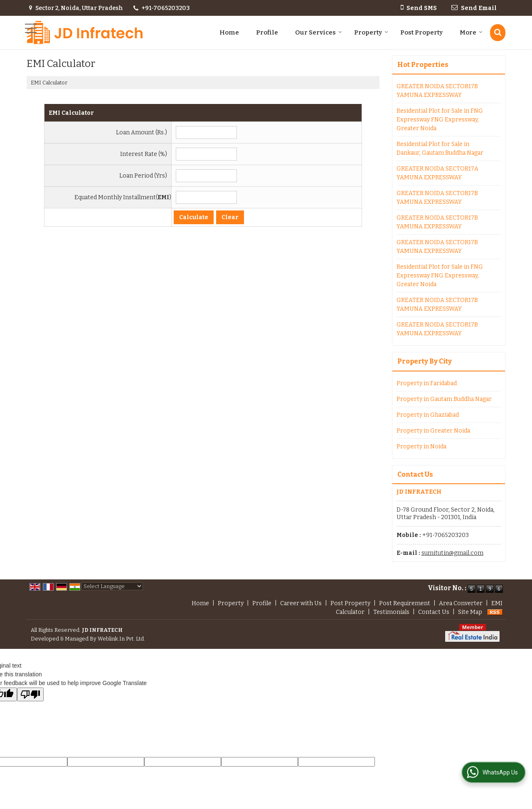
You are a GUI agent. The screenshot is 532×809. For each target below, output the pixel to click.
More (471, 32)
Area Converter (461, 603)
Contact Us (434, 612)
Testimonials (391, 612)
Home (229, 32)
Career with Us (301, 603)
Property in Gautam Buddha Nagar (444, 399)
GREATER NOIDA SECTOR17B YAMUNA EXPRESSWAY (437, 91)
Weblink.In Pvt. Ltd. (121, 639)
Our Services (319, 32)
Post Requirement (405, 603)
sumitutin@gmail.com (452, 553)
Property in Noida (421, 447)
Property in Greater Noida (433, 431)
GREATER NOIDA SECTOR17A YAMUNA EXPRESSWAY (437, 173)
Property (371, 32)
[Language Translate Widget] (112, 586)
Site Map (470, 612)
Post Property (421, 32)
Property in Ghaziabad (428, 415)
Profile (267, 32)
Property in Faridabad (427, 383)
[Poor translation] (30, 694)
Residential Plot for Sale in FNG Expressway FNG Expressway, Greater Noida (440, 120)
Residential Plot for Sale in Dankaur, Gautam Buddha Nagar (440, 148)
